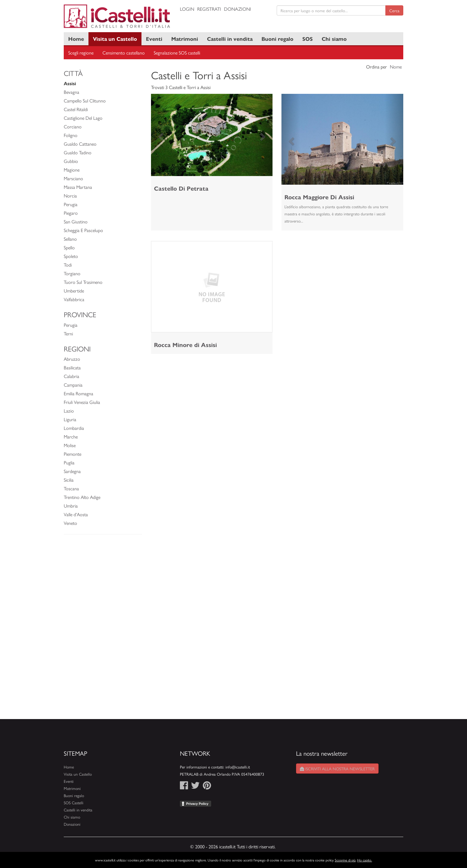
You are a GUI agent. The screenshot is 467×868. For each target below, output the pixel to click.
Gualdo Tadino (78, 152)
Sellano (70, 239)
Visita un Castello (115, 39)
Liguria (70, 419)
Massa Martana (78, 187)
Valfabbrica (74, 299)
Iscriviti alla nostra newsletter (337, 769)
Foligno (71, 135)
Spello (69, 247)
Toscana (71, 488)
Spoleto (71, 256)
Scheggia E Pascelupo (83, 230)
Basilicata (72, 367)
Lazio (69, 411)
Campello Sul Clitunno (85, 101)
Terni (68, 333)
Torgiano (72, 273)
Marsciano (73, 178)
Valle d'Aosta (76, 514)
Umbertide (74, 291)
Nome (396, 67)
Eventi (154, 39)
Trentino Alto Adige (82, 497)
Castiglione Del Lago (83, 118)
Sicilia (69, 480)
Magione (72, 170)
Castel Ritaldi (76, 109)
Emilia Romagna (78, 393)
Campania (73, 385)
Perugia (71, 204)
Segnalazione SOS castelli (177, 53)
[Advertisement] (103, 630)
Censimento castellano (124, 53)
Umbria (71, 506)
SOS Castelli (74, 803)
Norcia (70, 196)
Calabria (71, 376)
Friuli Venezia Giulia (82, 402)
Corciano (73, 126)
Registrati (209, 9)
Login (187, 9)
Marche (71, 437)
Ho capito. (365, 860)
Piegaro (71, 213)
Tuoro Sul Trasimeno (83, 282)
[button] (160, 135)
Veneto (70, 523)
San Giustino (76, 221)
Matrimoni (185, 39)
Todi (68, 265)
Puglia (69, 462)
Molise (70, 445)
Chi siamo (334, 39)
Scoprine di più (345, 860)
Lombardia (74, 428)
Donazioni (238, 9)
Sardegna (72, 471)
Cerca (394, 10)
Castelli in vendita (230, 39)
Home (76, 39)
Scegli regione (81, 53)
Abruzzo (72, 359)
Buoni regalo (277, 39)
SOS (308, 39)
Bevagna (71, 92)
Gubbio (71, 161)
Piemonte (73, 454)
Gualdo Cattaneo (80, 144)
